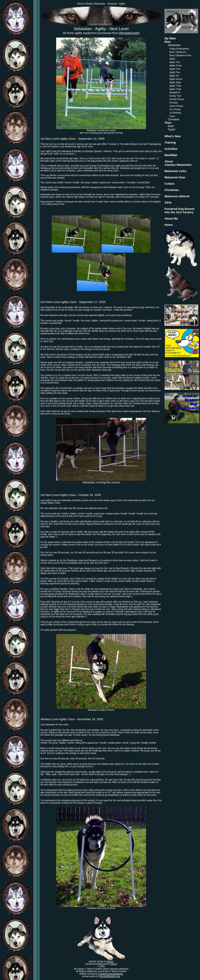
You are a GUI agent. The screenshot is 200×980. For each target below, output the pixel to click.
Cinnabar (174, 119)
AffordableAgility (129, 33)
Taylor (172, 129)
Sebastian (174, 45)
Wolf (171, 126)
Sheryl (110, 961)
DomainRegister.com (110, 976)
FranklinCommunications (111, 974)
